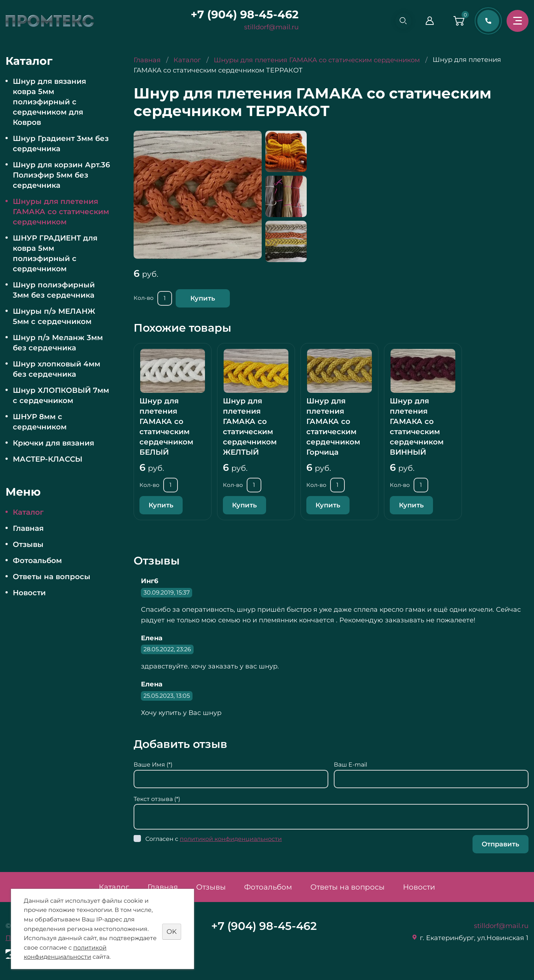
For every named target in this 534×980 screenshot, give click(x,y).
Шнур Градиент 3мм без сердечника (61, 144)
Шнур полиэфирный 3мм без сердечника (54, 290)
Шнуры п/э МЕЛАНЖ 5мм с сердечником (54, 316)
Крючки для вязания (53, 443)
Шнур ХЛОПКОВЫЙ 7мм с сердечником (61, 395)
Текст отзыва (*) (157, 799)
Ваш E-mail (350, 765)
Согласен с (214, 839)
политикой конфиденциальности (231, 839)
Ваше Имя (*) (153, 765)
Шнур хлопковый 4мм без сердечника (57, 369)
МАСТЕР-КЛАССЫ (48, 459)
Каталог (28, 512)
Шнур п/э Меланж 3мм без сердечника (58, 343)
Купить (203, 298)
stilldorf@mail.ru (268, 27)
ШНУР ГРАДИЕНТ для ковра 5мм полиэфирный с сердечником (55, 253)
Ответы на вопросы (52, 577)
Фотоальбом (37, 560)
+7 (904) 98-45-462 (242, 14)
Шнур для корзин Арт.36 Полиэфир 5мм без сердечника (61, 175)
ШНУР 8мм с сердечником (40, 422)
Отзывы (28, 544)
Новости (29, 593)
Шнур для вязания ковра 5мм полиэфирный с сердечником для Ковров (49, 102)
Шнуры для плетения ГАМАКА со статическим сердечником (61, 212)
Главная (28, 528)
